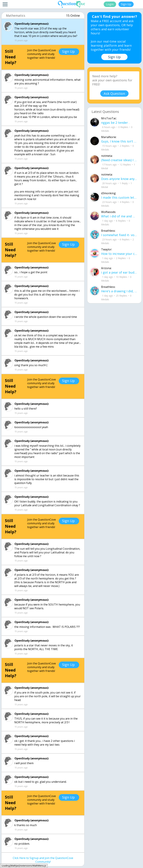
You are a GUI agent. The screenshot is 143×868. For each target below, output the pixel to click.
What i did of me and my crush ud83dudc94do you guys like (119, 216)
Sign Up (126, 4)
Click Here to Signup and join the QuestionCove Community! (43, 860)
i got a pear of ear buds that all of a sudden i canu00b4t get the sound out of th (119, 272)
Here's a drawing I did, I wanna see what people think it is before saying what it (119, 291)
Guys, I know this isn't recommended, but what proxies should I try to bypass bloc (119, 141)
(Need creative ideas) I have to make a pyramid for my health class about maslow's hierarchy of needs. (119, 160)
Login (110, 4)
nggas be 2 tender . (115, 123)
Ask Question (114, 94)
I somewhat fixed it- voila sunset (119, 235)
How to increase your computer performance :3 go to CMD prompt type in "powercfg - (119, 254)
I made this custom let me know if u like (119, 197)
